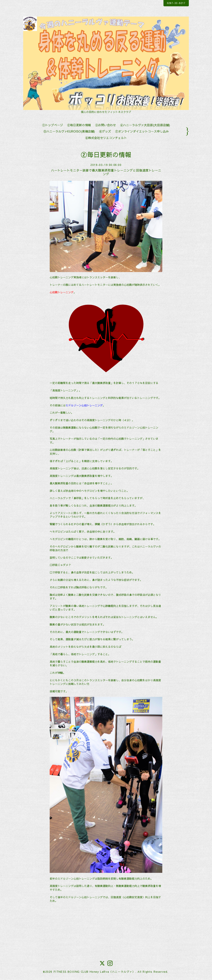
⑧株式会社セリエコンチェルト (106, 138)
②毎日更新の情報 (79, 125)
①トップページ (53, 125)
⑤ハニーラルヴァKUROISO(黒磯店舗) (69, 131)
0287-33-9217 (174, 3)
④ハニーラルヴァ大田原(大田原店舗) (145, 125)
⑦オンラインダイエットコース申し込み (142, 131)
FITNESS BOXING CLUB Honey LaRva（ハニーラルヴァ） (94, 972)
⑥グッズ (105, 131)
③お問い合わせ (106, 125)
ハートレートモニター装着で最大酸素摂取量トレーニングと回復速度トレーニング (106, 172)
